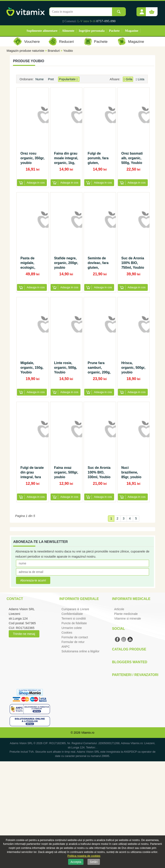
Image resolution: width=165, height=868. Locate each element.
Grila (128, 79)
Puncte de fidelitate (74, 623)
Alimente (68, 31)
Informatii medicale (131, 599)
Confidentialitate (72, 614)
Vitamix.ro (88, 733)
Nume (40, 79)
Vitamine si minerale (128, 618)
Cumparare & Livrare (75, 609)
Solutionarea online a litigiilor (80, 651)
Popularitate (69, 79)
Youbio (68, 51)
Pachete (114, 31)
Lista (140, 79)
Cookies (67, 633)
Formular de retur (73, 642)
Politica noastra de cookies (84, 856)
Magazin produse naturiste (25, 51)
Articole (119, 609)
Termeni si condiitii (74, 618)
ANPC (66, 647)
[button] (142, 10)
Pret (51, 79)
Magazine (132, 31)
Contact (15, 599)
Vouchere (32, 42)
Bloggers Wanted (130, 662)
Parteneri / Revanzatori (135, 675)
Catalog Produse (129, 649)
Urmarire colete (72, 628)
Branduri (54, 51)
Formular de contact (75, 637)
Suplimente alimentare (42, 31)
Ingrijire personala (92, 31)
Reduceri (67, 42)
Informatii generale (79, 599)
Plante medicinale (126, 614)
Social (118, 629)
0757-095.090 (106, 21)
